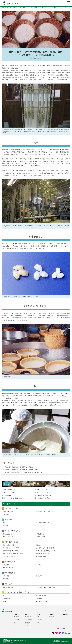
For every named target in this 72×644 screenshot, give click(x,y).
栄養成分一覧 (15, 622)
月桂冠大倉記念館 (41, 557)
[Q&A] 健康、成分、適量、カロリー (46, 512)
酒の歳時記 (6, 579)
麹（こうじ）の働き (9, 492)
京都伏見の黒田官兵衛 (43, 554)
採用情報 (38, 622)
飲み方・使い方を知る (28, 619)
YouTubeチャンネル (42, 601)
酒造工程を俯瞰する (9, 489)
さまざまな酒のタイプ (43, 523)
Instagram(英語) (7, 598)
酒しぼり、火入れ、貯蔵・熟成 (13, 498)
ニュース (3, 614)
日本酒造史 (6, 565)
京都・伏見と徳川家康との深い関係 (46, 551)
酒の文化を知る (27, 624)
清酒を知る (27, 618)
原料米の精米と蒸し (43, 489)
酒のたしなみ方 (7, 534)
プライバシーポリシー (23, 631)
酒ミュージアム (51, 614)
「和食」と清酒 (41, 537)
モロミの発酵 (7, 495)
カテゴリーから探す (16, 616)
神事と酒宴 (6, 576)
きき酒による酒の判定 (43, 498)
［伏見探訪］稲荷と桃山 (10, 557)
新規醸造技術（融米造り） (45, 495)
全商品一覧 (15, 621)
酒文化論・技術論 (8, 568)
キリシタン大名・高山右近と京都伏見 (14, 554)
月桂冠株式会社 (56, 640)
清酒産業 (5, 526)
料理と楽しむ (40, 534)
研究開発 (38, 621)
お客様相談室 (7, 515)
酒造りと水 (39, 545)
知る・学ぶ (12, 8)
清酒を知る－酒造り (21, 8)
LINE (4, 601)
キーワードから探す (16, 619)
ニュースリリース (39, 624)
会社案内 (38, 616)
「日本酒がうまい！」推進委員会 (46, 587)
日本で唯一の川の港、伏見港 (11, 548)
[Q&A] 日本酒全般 (8, 512)
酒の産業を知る (27, 622)
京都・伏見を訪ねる (28, 621)
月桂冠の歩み (39, 618)
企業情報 (39, 614)
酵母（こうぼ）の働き (43, 492)
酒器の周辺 (39, 576)
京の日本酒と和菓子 (9, 587)
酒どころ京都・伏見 (9, 545)
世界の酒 (39, 565)
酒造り (5, 523)
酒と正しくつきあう (9, 537)
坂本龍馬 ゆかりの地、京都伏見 (45, 548)
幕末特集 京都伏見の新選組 (11, 551)
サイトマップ (4, 631)
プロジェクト (27, 625)
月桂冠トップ (5, 8)
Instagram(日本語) (41, 595)
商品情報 (15, 614)
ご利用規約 (9, 631)
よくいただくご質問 (28, 616)
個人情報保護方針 (15, 631)
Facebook (39, 598)
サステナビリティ (39, 619)
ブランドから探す (16, 618)
